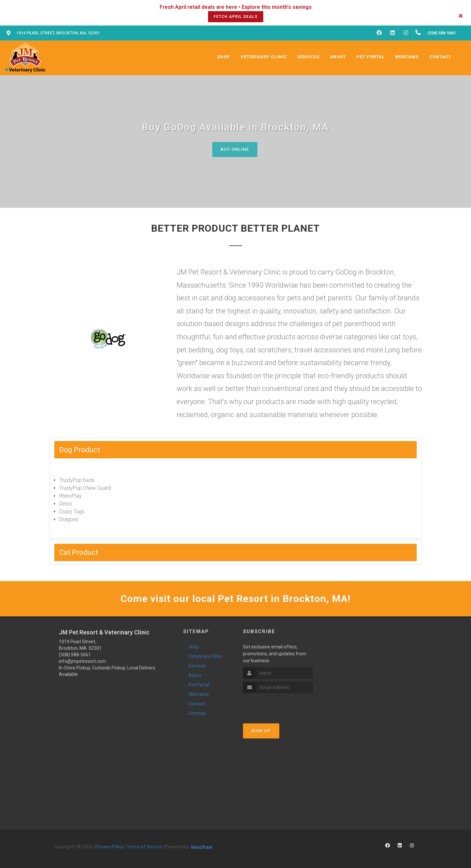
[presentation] (278, 705)
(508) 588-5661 (75, 655)
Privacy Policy (110, 847)
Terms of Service (144, 847)
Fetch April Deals (236, 17)
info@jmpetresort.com (82, 661)
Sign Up (261, 731)
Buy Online (235, 149)
